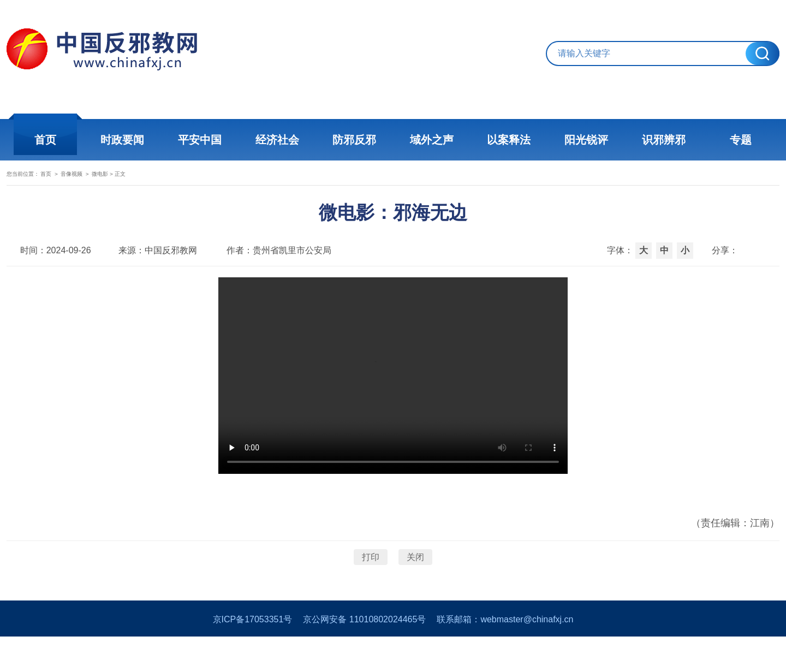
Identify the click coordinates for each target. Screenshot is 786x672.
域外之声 (431, 140)
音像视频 (122, 184)
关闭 (415, 581)
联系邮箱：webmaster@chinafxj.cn (505, 655)
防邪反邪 (355, 140)
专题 (737, 140)
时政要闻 (126, 140)
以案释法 (508, 140)
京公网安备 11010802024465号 (364, 655)
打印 (371, 581)
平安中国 (202, 140)
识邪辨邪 (660, 140)
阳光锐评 (584, 140)
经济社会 (278, 140)
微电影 (170, 184)
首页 (49, 140)
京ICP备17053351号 (253, 655)
